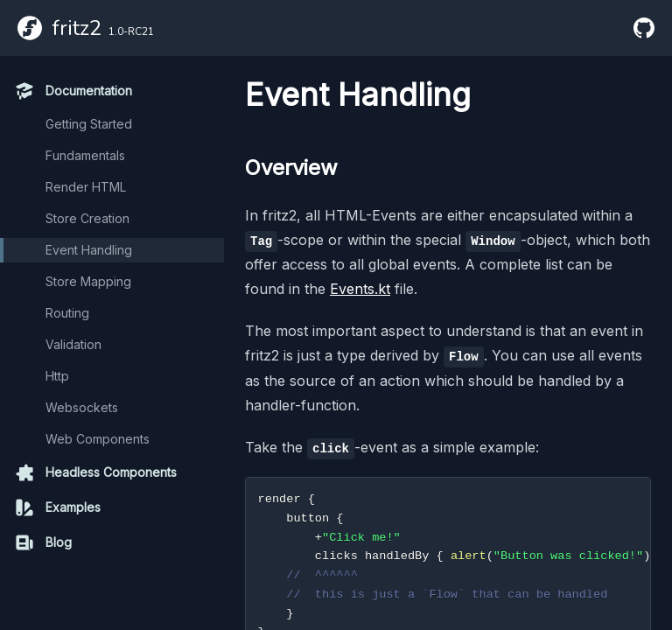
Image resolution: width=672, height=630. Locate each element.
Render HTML (86, 187)
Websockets (82, 407)
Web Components (98, 439)
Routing (67, 313)
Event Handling (89, 250)
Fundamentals (85, 155)
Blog (43, 542)
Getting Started (89, 124)
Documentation (73, 91)
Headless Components (95, 472)
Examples (57, 507)
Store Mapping (88, 281)
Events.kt (360, 289)
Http (57, 376)
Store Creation (87, 218)
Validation (73, 344)
